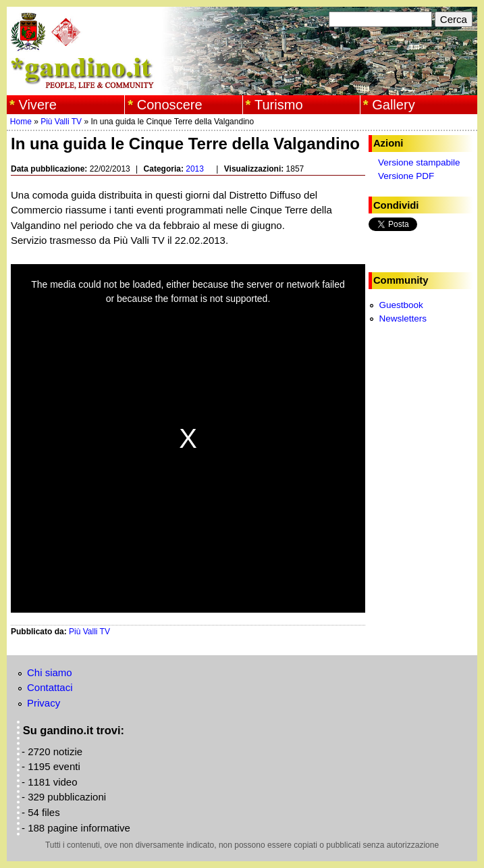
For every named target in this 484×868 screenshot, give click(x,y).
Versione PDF (406, 176)
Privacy (44, 703)
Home (21, 122)
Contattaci (50, 687)
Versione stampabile (419, 162)
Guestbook (401, 305)
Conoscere (170, 105)
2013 (195, 169)
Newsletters (403, 318)
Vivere (37, 105)
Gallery (394, 105)
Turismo (279, 105)
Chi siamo (50, 672)
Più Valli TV (61, 122)
